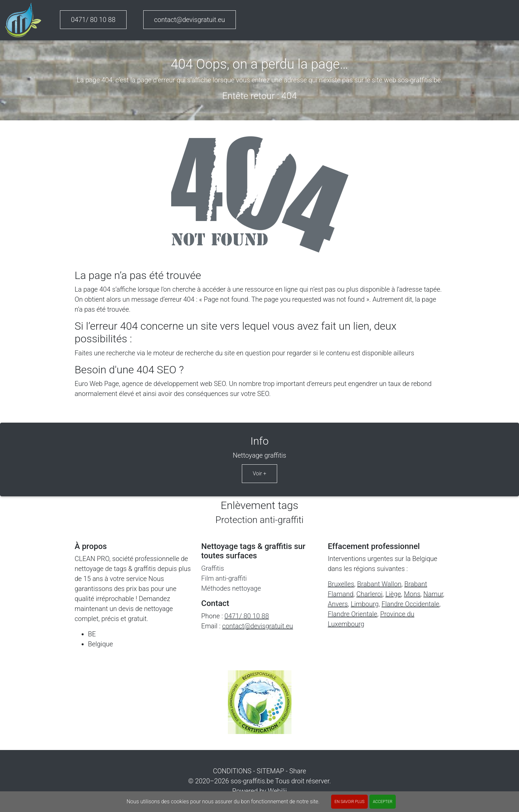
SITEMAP (270, 771)
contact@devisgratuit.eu (190, 20)
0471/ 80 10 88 (93, 20)
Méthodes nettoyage (231, 588)
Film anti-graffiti (224, 578)
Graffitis (213, 568)
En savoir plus (349, 802)
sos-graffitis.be (252, 781)
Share (297, 771)
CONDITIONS (232, 771)
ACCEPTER (383, 802)
